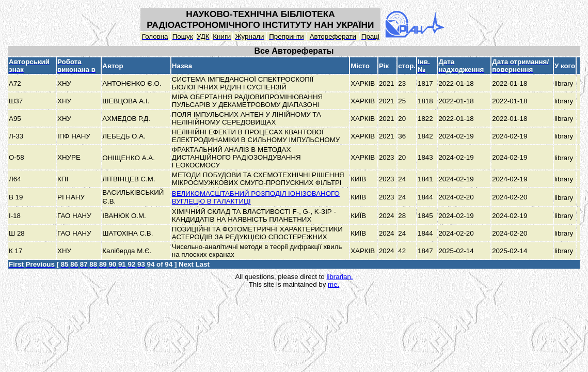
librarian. (339, 277)
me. (333, 284)
